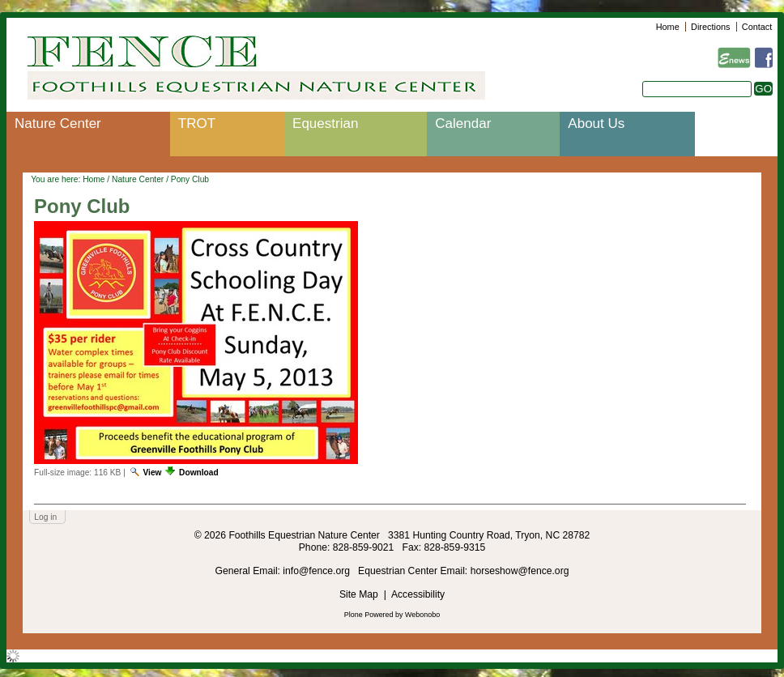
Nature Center (58, 123)
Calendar (463, 123)
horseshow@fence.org (520, 571)
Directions (710, 27)
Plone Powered (369, 615)
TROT (197, 123)
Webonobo (422, 615)
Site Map (359, 594)
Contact (757, 27)
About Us (596, 123)
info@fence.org (317, 571)
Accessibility (418, 594)
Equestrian (325, 123)
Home (668, 27)
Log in (45, 517)
